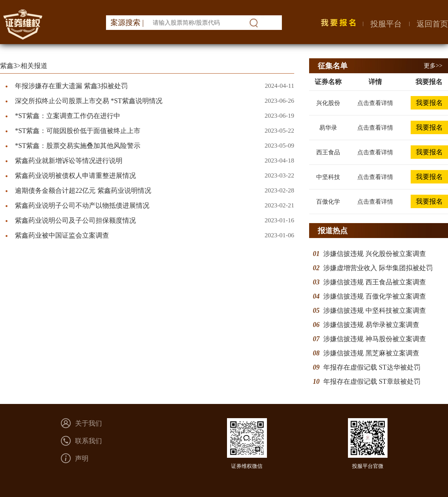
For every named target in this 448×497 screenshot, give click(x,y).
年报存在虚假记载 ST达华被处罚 (372, 367)
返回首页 (432, 24)
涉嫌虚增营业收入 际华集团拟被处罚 (378, 268)
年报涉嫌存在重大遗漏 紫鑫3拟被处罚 (71, 86)
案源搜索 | (127, 22)
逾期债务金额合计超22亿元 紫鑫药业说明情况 (83, 191)
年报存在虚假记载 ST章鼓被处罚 (372, 382)
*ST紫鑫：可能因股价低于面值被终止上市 (78, 131)
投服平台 (386, 24)
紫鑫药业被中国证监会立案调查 (62, 235)
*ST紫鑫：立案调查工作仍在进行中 (68, 116)
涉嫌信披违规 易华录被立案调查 (371, 325)
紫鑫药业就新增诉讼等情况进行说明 (69, 161)
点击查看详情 (375, 103)
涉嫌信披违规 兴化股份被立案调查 (375, 254)
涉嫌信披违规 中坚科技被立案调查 (375, 311)
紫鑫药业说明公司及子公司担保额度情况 (75, 220)
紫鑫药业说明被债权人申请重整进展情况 (75, 176)
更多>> (433, 66)
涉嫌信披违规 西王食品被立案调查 (375, 282)
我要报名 (429, 103)
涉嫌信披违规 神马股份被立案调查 (375, 339)
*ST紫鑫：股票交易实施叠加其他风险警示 (78, 146)
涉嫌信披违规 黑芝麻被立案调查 (371, 353)
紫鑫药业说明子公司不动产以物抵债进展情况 (82, 206)
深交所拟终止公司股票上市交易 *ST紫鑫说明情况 (89, 101)
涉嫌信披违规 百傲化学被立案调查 (375, 296)
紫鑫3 (8, 66)
